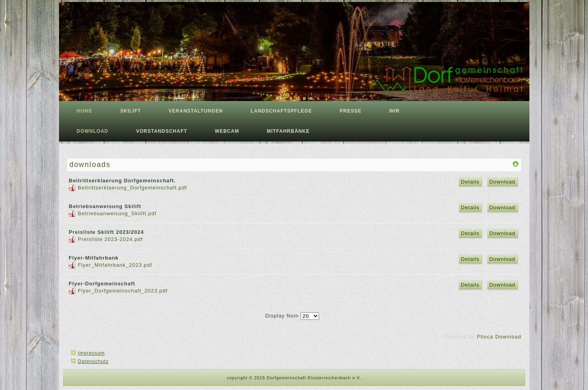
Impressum (91, 353)
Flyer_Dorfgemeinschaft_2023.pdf (123, 291)
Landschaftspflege (281, 111)
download (93, 131)
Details (470, 182)
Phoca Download (499, 337)
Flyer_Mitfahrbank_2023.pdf (115, 265)
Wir (394, 111)
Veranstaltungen (196, 111)
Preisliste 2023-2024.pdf (110, 239)
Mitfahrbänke (288, 131)
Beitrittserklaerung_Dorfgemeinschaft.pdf (133, 188)
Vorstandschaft (162, 131)
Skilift (131, 111)
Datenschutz (93, 361)
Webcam (227, 131)
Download (502, 182)
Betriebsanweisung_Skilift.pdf (117, 213)
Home (85, 111)
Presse (351, 111)
